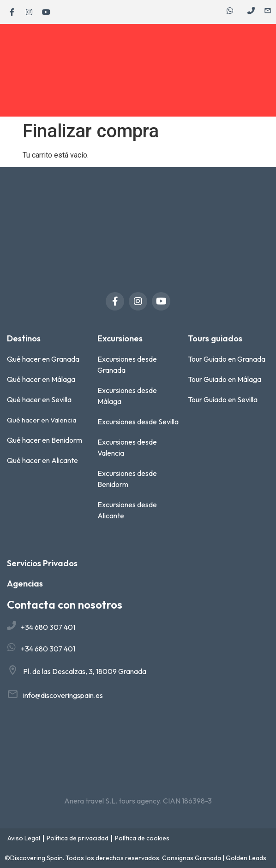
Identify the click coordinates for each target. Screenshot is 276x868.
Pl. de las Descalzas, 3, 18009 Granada (85, 671)
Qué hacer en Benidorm (45, 440)
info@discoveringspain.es (63, 695)
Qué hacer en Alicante (42, 460)
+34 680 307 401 (48, 627)
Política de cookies (142, 838)
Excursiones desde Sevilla (138, 422)
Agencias (25, 584)
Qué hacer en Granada (43, 359)
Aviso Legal (24, 838)
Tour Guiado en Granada (227, 359)
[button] (267, 70)
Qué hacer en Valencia (42, 420)
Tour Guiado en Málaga (225, 379)
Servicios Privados (42, 563)
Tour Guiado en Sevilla (223, 399)
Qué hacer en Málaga (41, 379)
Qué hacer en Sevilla (39, 399)
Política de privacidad (78, 838)
